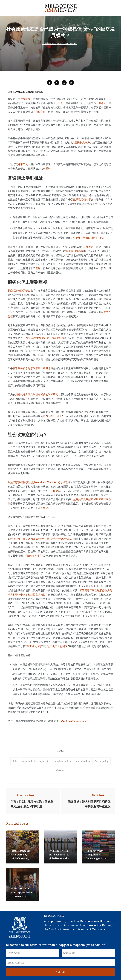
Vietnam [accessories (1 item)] (60, 770)
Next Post (101, 795)
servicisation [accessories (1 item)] (83, 761)
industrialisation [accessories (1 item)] (62, 761)
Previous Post (22, 795)
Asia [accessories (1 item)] (15, 761)
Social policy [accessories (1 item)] (102, 761)
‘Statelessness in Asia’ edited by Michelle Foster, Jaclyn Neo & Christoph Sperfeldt (22, 858)
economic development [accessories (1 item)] (35, 761)
